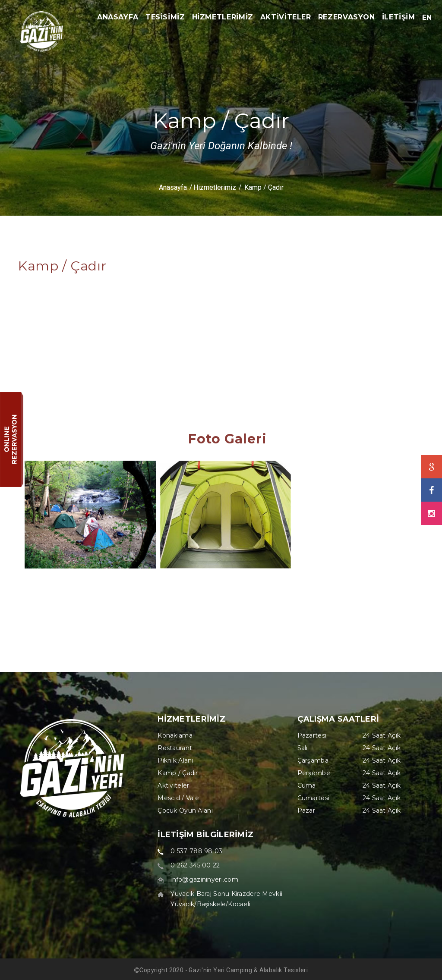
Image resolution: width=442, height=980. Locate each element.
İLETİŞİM (399, 17)
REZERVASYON (347, 17)
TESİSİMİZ (165, 17)
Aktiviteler (173, 785)
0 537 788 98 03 (196, 851)
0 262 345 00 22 (195, 865)
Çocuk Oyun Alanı (185, 810)
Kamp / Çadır (178, 773)
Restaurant (175, 748)
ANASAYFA (118, 17)
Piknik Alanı (175, 760)
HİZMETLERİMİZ (223, 17)
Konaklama (175, 735)
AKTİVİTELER (286, 17)
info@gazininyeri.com (204, 879)
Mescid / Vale (178, 798)
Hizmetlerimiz (215, 187)
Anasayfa (173, 187)
